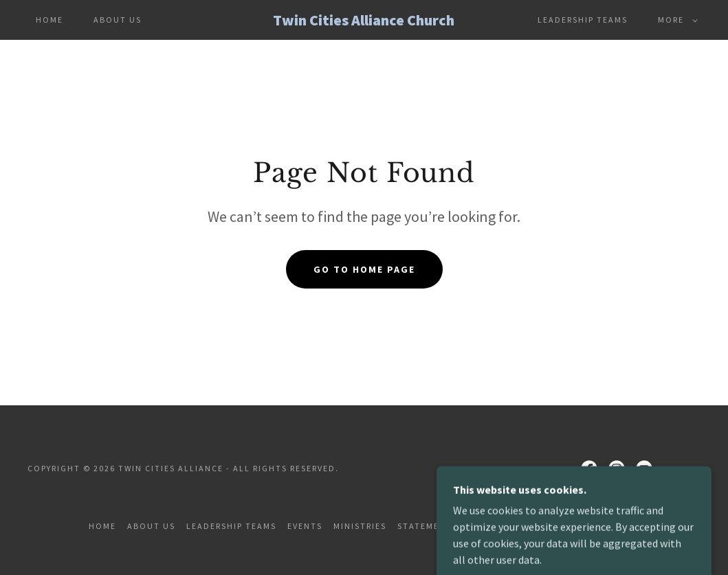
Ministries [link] (360, 526)
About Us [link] (118, 20)
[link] (364, 21)
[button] (675, 20)
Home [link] (49, 20)
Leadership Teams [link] (583, 20)
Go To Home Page (364, 269)
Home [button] (102, 526)
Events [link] (305, 526)
